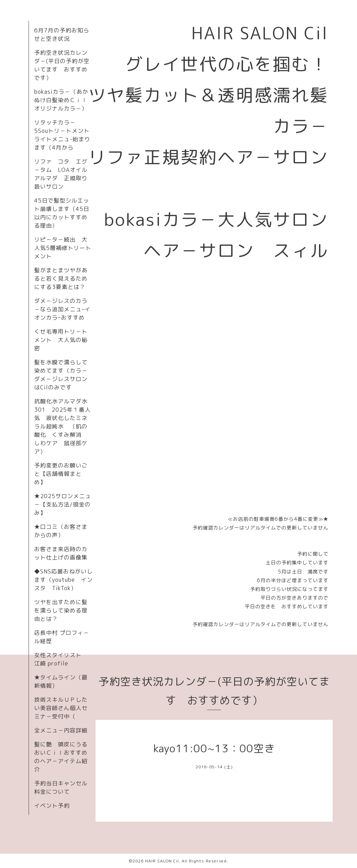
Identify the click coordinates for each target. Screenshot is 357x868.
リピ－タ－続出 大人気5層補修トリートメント (63, 248)
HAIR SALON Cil (162, 861)
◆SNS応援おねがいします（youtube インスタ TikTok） (63, 580)
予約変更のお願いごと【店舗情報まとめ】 (61, 474)
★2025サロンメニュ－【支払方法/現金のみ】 (63, 504)
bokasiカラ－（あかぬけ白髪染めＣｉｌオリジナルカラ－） (61, 100)
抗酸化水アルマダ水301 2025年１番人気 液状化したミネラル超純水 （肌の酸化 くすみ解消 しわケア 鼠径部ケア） (62, 426)
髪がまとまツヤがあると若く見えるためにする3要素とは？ (61, 279)
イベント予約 (52, 806)
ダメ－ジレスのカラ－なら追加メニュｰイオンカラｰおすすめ (62, 309)
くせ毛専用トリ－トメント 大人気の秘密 (61, 340)
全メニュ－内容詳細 (61, 730)
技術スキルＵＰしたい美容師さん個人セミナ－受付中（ (61, 708)
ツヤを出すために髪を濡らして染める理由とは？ (61, 610)
